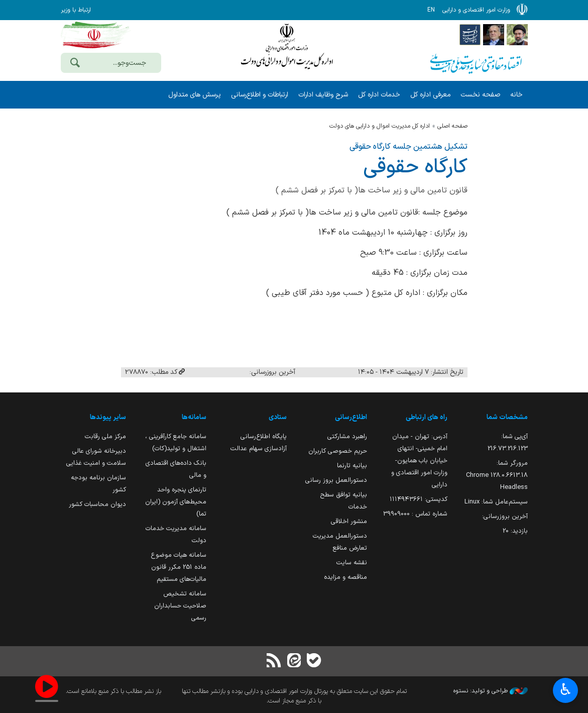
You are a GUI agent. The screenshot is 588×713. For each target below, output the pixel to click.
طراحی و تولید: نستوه (491, 691)
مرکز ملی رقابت (105, 436)
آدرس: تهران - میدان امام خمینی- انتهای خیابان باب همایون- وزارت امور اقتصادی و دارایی (419, 461)
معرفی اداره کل (430, 95)
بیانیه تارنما (352, 466)
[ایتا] (294, 661)
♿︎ (566, 691)
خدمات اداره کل (379, 95)
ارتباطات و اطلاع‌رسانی (260, 95)
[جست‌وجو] (75, 64)
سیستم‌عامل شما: (496, 502)
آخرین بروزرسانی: (505, 516)
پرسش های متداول (195, 95)
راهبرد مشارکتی (347, 436)
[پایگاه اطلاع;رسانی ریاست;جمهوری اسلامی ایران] (494, 34)
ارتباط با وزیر (76, 10)
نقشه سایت (352, 563)
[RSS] (274, 661)
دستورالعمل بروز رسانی (336, 480)
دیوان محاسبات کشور (97, 504)
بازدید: (515, 531)
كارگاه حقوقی (415, 167)
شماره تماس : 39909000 (415, 514)
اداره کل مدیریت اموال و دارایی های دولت (380, 126)
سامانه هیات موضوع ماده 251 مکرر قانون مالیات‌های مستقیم (179, 567)
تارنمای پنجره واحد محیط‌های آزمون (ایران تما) (176, 502)
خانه (516, 95)
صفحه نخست (480, 95)
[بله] (314, 661)
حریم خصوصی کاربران (338, 451)
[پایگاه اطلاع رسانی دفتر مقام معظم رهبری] (517, 34)
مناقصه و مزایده (345, 577)
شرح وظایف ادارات (323, 95)
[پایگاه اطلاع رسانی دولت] (470, 34)
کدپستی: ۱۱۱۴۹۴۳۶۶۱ (419, 499)
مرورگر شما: (497, 475)
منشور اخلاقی (349, 521)
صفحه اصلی (452, 126)
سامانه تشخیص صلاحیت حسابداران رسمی (180, 606)
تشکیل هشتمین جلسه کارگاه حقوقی (408, 147)
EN (431, 10)
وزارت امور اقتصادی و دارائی (287, 49)
